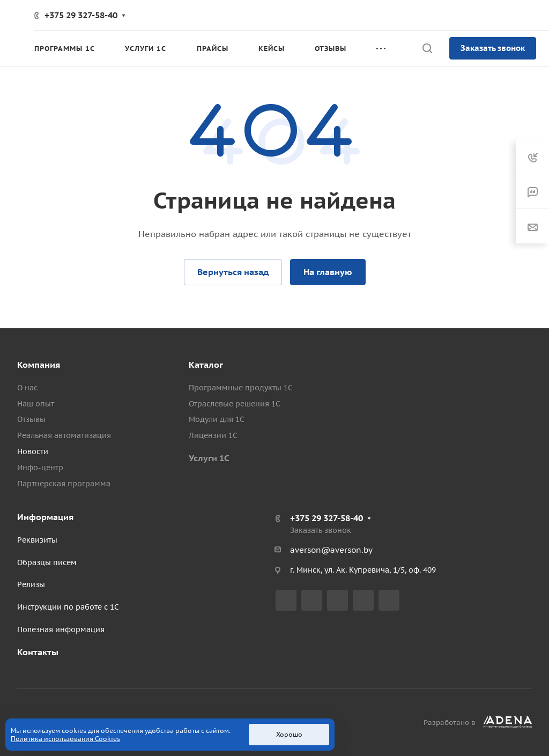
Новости (33, 451)
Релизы (31, 584)
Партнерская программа (64, 484)
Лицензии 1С (213, 435)
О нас (27, 388)
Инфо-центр (40, 468)
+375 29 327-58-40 (81, 15)
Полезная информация (61, 629)
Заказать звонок (493, 48)
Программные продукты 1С (241, 388)
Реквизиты (37, 540)
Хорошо (289, 734)
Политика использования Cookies (65, 739)
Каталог (206, 365)
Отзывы (31, 419)
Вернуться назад (233, 272)
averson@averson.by (331, 550)
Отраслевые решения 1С (235, 404)
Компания (39, 365)
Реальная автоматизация (64, 435)
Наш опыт (36, 404)
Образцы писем (47, 562)
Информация (45, 517)
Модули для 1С (217, 419)
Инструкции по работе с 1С (68, 607)
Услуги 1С (209, 458)
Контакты (38, 652)
